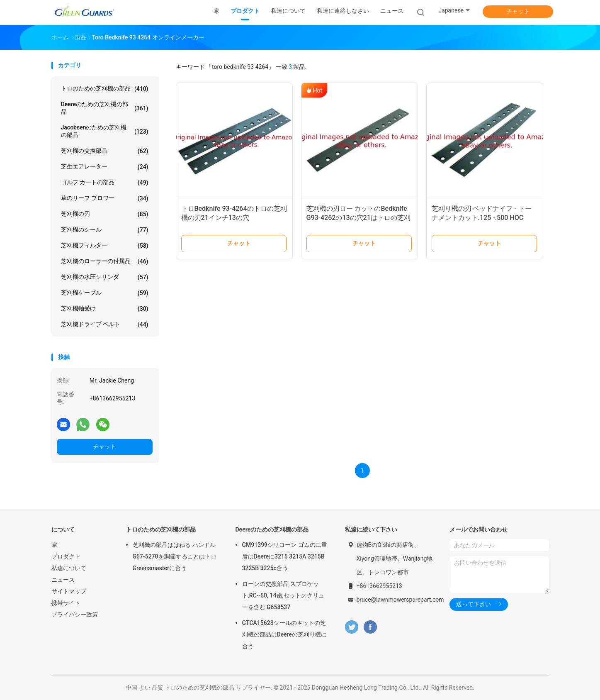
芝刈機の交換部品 (105, 151)
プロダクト (66, 556)
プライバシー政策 (75, 615)
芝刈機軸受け (105, 309)
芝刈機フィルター (105, 246)
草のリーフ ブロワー (105, 198)
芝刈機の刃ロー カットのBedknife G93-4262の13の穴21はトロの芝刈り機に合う (358, 218)
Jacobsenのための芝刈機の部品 (105, 131)
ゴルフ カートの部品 (105, 183)
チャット (518, 11)
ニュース (63, 580)
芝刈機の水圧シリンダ (105, 277)
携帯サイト (66, 603)
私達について (69, 568)
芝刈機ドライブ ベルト (105, 324)
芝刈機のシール (105, 230)
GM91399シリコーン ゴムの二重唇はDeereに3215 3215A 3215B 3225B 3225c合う (285, 556)
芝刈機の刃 (105, 214)
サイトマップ (69, 591)
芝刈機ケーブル (105, 293)
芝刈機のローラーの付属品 (105, 261)
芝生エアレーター (105, 167)
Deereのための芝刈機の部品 (105, 108)
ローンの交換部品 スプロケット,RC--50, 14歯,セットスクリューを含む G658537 (283, 595)
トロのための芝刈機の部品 (105, 89)
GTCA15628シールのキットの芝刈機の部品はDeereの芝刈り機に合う (284, 634)
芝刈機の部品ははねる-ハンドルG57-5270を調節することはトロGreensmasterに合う (175, 556)
